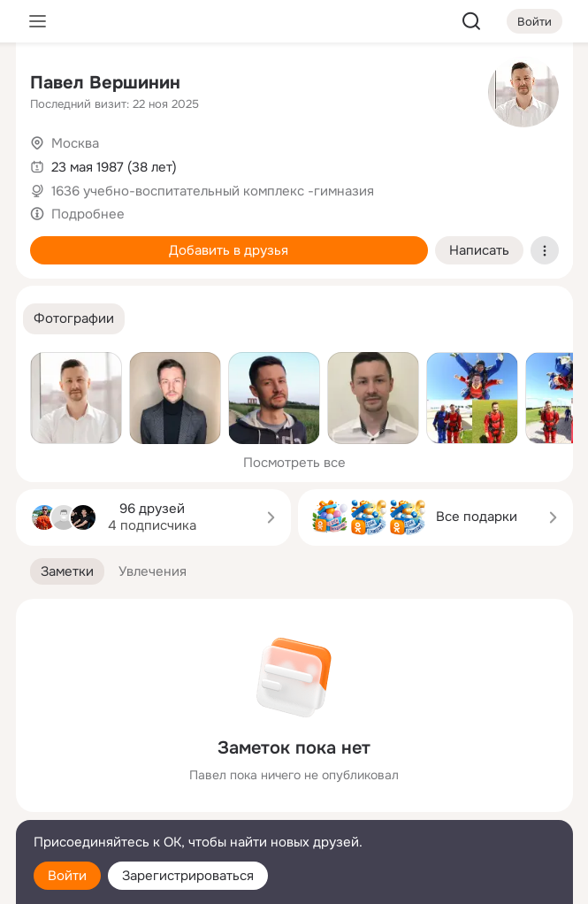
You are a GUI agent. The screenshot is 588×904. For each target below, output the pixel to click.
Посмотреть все (294, 463)
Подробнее (88, 214)
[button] (74, 319)
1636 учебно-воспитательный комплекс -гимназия (213, 191)
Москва (75, 143)
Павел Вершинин (105, 83)
